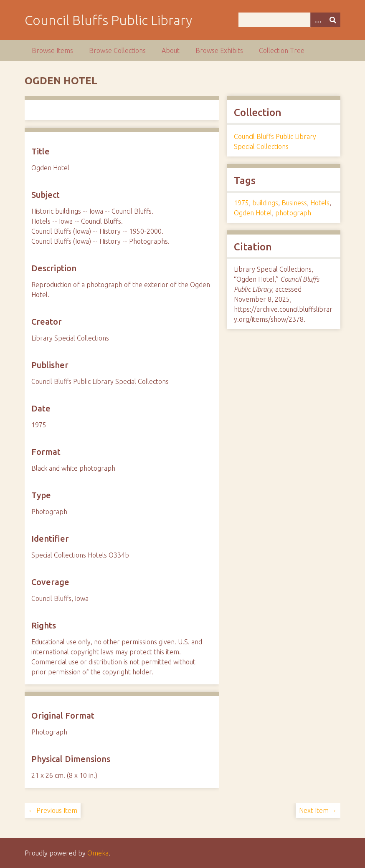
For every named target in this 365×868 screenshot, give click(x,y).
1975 (241, 203)
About (171, 50)
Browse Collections (117, 50)
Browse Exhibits (219, 50)
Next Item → (318, 810)
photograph (293, 213)
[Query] (289, 20)
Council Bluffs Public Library (108, 20)
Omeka (98, 853)
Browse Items (52, 50)
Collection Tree (282, 50)
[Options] (318, 20)
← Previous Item (53, 810)
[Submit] (333, 20)
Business (294, 203)
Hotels (320, 203)
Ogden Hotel (253, 213)
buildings (265, 203)
